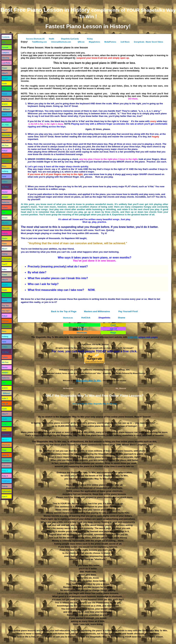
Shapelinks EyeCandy (70, 39)
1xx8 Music (125, 42)
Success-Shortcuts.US (35, 39)
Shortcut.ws (68, 318)
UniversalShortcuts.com (61, 42)
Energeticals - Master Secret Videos (149, 42)
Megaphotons (94, 42)
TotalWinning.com (39, 42)
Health (52, 39)
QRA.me (81, 42)
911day (90, 39)
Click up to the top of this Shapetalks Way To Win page (95, 404)
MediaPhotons (110, 42)
